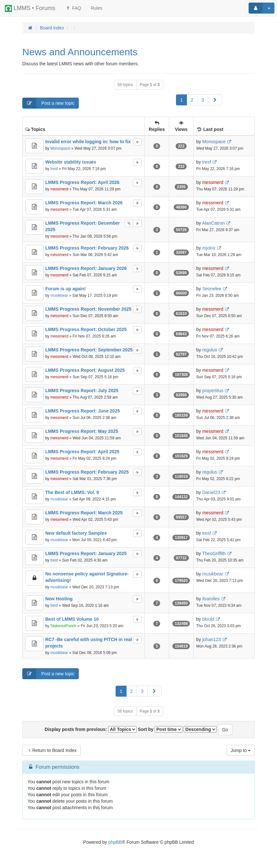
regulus (210, 350)
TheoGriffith (214, 553)
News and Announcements (80, 52)
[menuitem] (97, 8)
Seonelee (212, 289)
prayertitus (213, 391)
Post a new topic (49, 103)
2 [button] (192, 100)
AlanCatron (213, 223)
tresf (54, 169)
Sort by (160, 729)
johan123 (211, 639)
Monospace (60, 148)
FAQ (73, 8)
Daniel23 (211, 492)
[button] (215, 100)
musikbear (59, 295)
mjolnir (209, 248)
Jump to (241, 750)
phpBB (115, 842)
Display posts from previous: (91, 729)
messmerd (59, 189)
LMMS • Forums (30, 8)
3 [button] (203, 100)
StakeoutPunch (63, 626)
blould (208, 619)
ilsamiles (211, 599)
